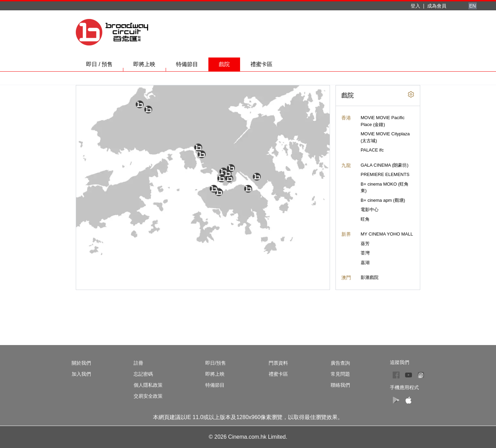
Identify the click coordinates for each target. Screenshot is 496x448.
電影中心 (370, 210)
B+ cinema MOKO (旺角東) (385, 187)
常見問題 (340, 374)
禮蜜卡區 (261, 64)
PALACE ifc (372, 150)
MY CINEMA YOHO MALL (387, 234)
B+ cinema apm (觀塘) (383, 200)
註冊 (138, 363)
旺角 (365, 219)
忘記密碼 (143, 374)
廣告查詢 (340, 363)
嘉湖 (365, 263)
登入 (415, 6)
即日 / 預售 (105, 66)
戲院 (224, 64)
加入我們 (81, 374)
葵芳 (365, 244)
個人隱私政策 (148, 385)
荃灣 (365, 253)
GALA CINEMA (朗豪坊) (385, 165)
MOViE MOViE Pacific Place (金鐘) (383, 121)
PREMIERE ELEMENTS (385, 174)
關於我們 (81, 363)
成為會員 (437, 6)
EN (472, 6)
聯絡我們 (340, 385)
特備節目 (192, 66)
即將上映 (149, 66)
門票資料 (278, 363)
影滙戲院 (370, 277)
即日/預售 (216, 363)
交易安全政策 (148, 396)
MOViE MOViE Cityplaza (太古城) (385, 137)
